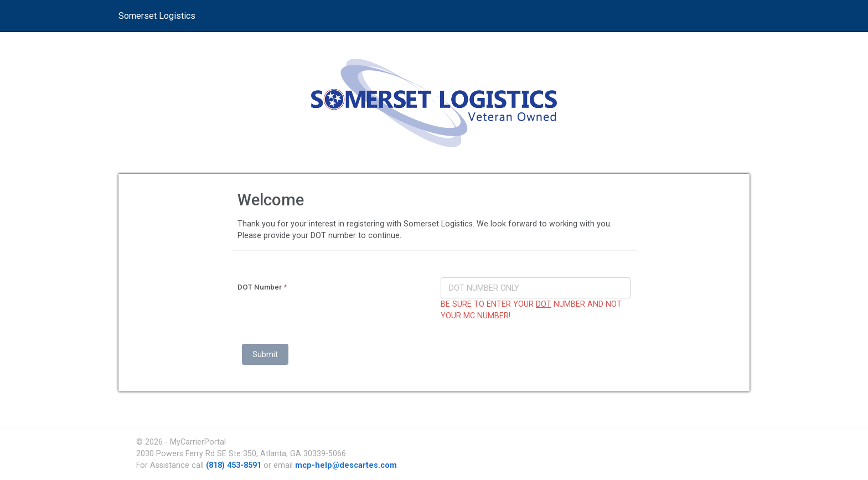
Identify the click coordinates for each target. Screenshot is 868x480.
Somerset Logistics (157, 16)
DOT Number (262, 287)
